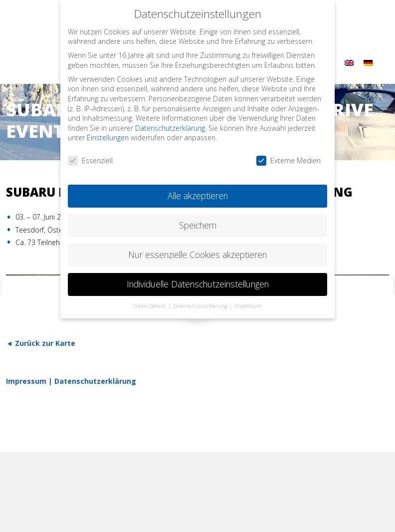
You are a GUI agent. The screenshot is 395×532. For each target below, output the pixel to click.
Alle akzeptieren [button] (198, 192)
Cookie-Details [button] (150, 301)
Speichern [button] (198, 221)
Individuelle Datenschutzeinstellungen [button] (198, 280)
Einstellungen (108, 133)
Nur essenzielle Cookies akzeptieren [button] (197, 251)
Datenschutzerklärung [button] (201, 301)
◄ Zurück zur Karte (41, 343)
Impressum (26, 381)
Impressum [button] (248, 301)
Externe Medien (289, 156)
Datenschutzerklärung (95, 381)
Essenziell (90, 156)
